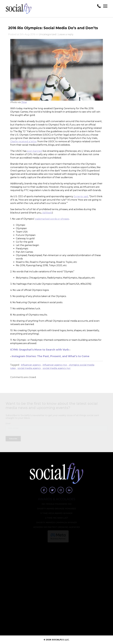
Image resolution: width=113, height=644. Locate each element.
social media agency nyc (57, 368)
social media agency (29, 368)
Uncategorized (48, 34)
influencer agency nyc (55, 365)
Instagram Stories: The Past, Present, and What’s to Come (51, 356)
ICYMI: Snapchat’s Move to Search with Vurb (40, 350)
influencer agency (31, 365)
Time (24, 102)
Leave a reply (66, 34)
